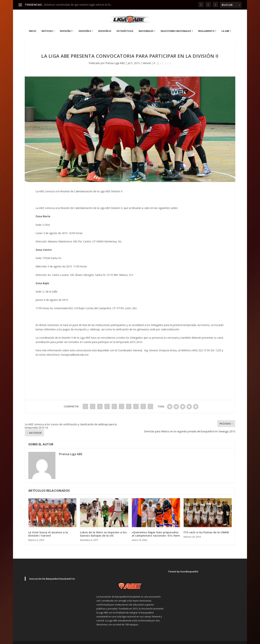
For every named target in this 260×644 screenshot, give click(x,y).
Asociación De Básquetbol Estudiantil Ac (52, 573)
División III (105, 26)
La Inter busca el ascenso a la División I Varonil (48, 528)
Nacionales (146, 26)
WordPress (88, 640)
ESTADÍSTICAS (125, 26)
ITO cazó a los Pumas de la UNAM (206, 527)
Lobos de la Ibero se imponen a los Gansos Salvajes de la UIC (103, 528)
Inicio (32, 26)
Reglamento (206, 26)
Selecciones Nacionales (176, 26)
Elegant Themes (50, 640)
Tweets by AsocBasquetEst (183, 566)
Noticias (47, 26)
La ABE (225, 26)
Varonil (147, 58)
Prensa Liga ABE (115, 58)
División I (66, 26)
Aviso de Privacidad (207, 640)
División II (85, 26)
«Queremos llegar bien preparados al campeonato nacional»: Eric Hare (156, 528)
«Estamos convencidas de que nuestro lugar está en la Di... (78, 5)
